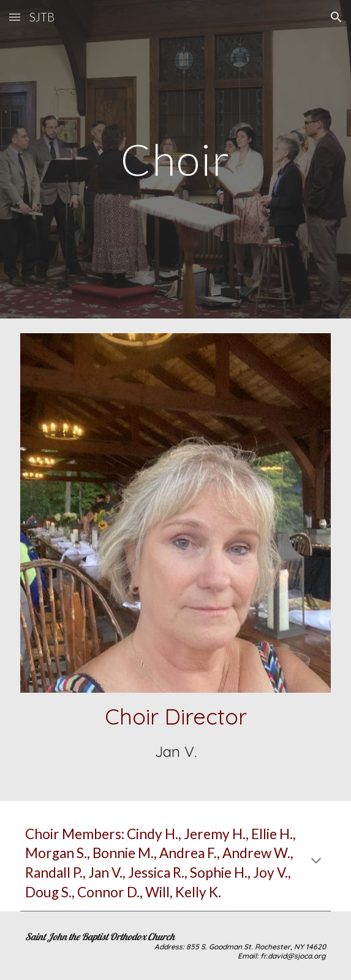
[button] (15, 17)
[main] (175, 160)
